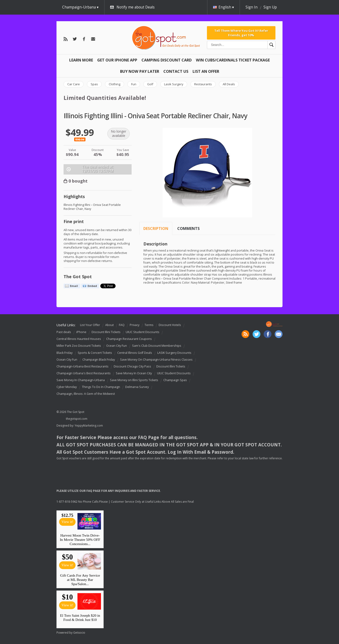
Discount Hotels (170, 325)
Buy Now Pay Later (140, 71)
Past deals (64, 332)
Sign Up (270, 7)
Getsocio (79, 633)
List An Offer (206, 71)
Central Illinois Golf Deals (135, 353)
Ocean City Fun (117, 346)
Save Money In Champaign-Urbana (81, 380)
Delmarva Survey (137, 387)
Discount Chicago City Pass (132, 366)
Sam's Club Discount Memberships (157, 346)
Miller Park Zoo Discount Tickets (79, 346)
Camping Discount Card (167, 60)
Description (156, 228)
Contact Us (176, 71)
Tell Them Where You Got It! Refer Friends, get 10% (241, 33)
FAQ (122, 325)
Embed (92, 286)
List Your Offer (90, 325)
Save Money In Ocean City (134, 373)
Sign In (252, 7)
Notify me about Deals (136, 7)
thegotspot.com (77, 419)
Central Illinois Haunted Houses (79, 339)
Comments (188, 228)
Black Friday (65, 353)
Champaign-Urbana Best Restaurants (83, 366)
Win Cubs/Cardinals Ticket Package (233, 60)
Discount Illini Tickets (106, 332)
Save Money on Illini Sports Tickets (134, 380)
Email (74, 286)
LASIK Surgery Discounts (174, 353)
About (109, 325)
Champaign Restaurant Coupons (129, 339)
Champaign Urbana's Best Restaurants (84, 373)
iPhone (81, 332)
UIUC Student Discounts (143, 332)
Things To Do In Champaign (101, 387)
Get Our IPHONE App (117, 60)
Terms (149, 325)
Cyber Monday (67, 387)
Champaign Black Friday (99, 360)
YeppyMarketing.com (89, 426)
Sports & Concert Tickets (95, 353)
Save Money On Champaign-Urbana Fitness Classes (156, 360)
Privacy (135, 325)
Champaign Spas (175, 380)
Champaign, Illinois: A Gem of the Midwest (86, 394)
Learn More (81, 60)
